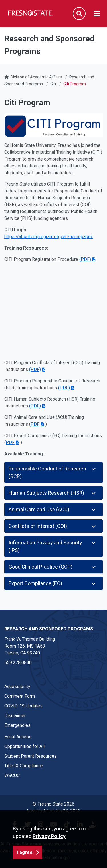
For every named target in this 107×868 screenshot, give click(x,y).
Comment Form (20, 696)
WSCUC (12, 775)
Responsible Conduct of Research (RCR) (53, 472)
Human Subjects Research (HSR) (53, 493)
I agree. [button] (25, 852)
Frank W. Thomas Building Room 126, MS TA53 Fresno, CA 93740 (30, 646)
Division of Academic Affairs (36, 77)
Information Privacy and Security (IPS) (53, 546)
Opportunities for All (24, 746)
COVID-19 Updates (23, 706)
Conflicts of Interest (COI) (53, 526)
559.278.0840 (18, 663)
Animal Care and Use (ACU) (53, 509)
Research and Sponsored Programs (49, 629)
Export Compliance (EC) (53, 583)
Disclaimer (15, 716)
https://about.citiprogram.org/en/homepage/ (49, 237)
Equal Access (18, 737)
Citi (53, 84)
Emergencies (17, 725)
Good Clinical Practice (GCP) (53, 567)
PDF (35, 424)
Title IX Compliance (24, 766)
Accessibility (17, 687)
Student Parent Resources (31, 756)
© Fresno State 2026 (53, 804)
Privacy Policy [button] (49, 836)
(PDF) (85, 259)
